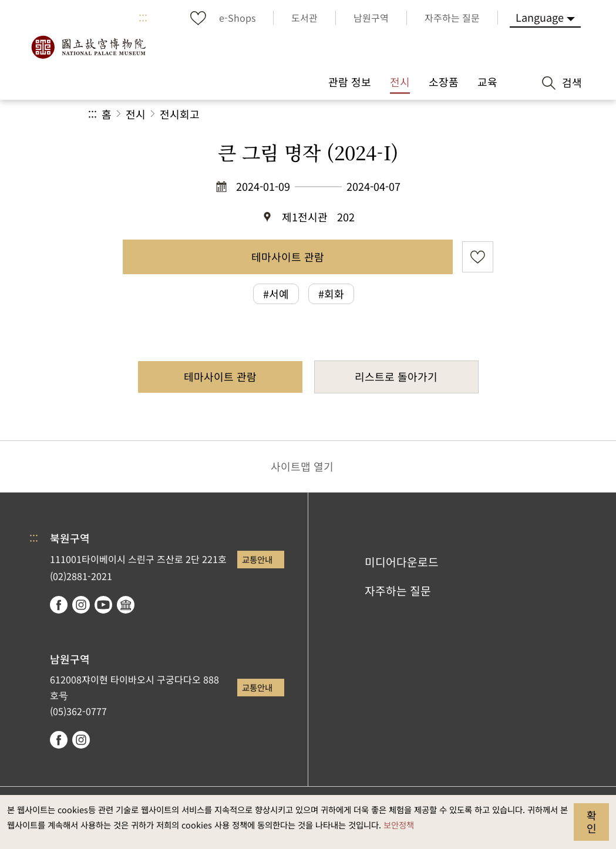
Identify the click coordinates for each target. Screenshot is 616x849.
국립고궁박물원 (88, 47)
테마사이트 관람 (288, 257)
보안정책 (399, 825)
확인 (592, 821)
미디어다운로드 (402, 562)
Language (540, 17)
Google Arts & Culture (126, 605)
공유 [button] (400, 114)
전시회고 (180, 114)
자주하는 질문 (398, 591)
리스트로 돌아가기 (396, 376)
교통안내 (257, 559)
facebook (59, 605)
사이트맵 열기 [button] (302, 466)
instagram (81, 605)
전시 (136, 114)
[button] (439, 114)
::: (143, 18)
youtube (103, 605)
